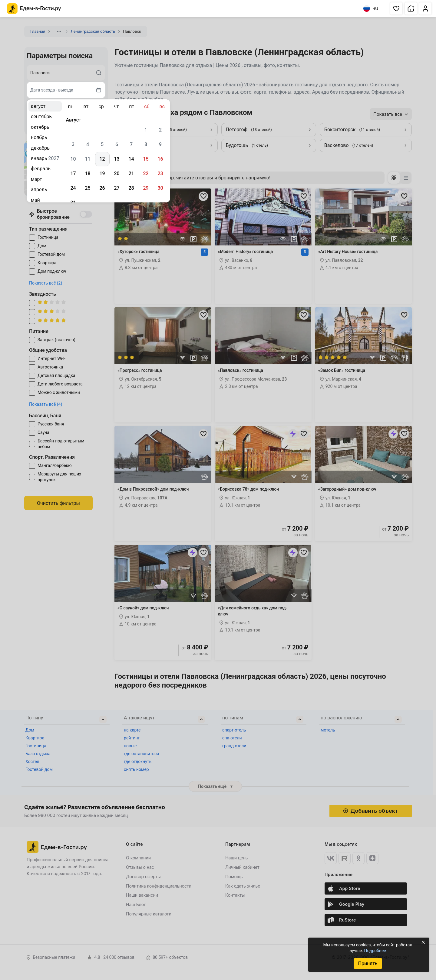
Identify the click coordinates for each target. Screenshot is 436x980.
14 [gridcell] (131, 159)
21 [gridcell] (131, 173)
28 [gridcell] (131, 188)
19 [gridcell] (102, 173)
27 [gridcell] (117, 188)
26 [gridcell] (102, 188)
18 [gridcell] (88, 173)
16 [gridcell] (160, 159)
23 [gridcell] (160, 173)
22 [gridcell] (146, 173)
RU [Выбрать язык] (371, 8)
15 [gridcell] (146, 159)
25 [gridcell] (88, 188)
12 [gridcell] (102, 159)
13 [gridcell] (117, 159)
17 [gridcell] (73, 173)
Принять (368, 963)
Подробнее (375, 951)
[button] (396, 8)
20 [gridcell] (117, 173)
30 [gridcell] (160, 188)
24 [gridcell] (73, 188)
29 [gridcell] (146, 188)
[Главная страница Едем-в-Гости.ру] (34, 9)
